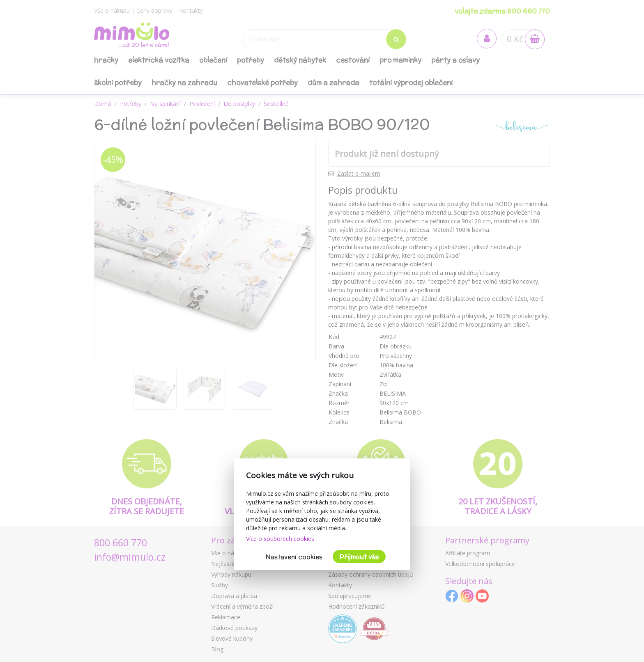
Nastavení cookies (294, 557)
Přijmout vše (359, 557)
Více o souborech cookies (280, 539)
